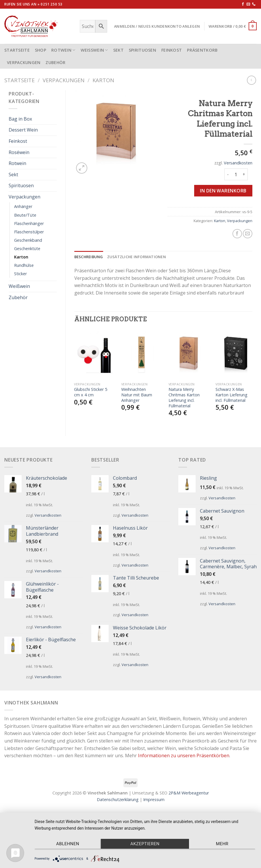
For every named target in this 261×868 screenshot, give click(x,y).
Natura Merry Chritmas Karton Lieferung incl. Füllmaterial (184, 398)
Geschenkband (28, 240)
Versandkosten (238, 163)
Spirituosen (142, 50)
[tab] (89, 257)
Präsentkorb (202, 50)
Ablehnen (68, 844)
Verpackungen (24, 62)
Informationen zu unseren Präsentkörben (184, 755)
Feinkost (172, 50)
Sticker (20, 274)
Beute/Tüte (25, 215)
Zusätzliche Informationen (137, 257)
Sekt (118, 50)
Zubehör (55, 62)
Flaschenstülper (29, 232)
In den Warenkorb (223, 191)
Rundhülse (24, 265)
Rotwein (63, 50)
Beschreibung (89, 257)
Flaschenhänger (29, 223)
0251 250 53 (52, 4)
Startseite (19, 80)
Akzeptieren (145, 844)
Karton (103, 80)
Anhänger (23, 206)
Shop (40, 50)
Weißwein (94, 50)
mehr (222, 844)
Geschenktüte (27, 249)
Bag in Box (20, 119)
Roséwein (19, 152)
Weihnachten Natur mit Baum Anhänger (137, 395)
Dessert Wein (23, 130)
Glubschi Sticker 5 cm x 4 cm (91, 392)
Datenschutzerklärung (118, 799)
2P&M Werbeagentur (189, 793)
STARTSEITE (17, 50)
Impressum (154, 799)
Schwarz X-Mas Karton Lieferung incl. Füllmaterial (231, 395)
